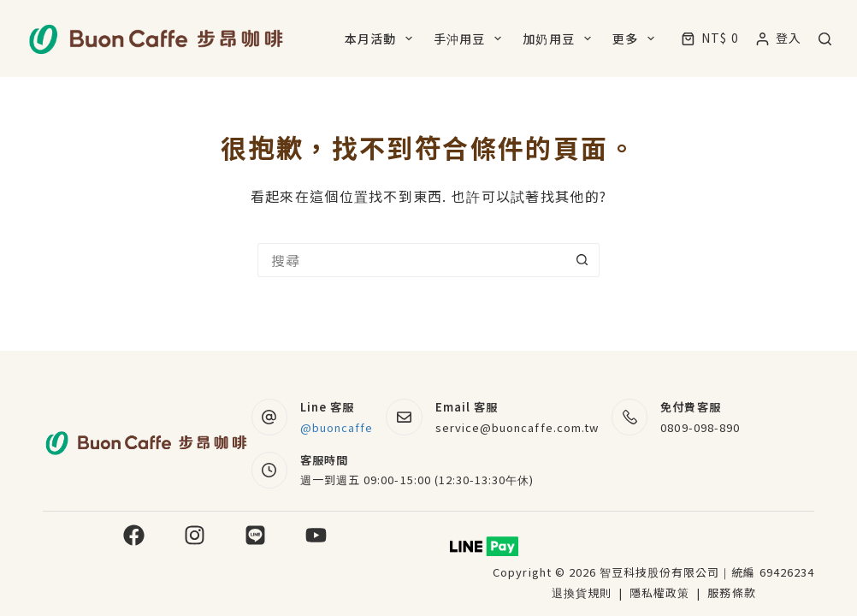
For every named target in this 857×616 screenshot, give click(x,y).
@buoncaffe (337, 427)
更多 (637, 38)
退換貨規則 (582, 592)
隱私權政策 (661, 592)
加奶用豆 (560, 38)
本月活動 (382, 38)
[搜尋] (825, 39)
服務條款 (731, 592)
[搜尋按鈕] (582, 260)
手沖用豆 (471, 38)
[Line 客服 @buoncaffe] (270, 417)
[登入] (779, 38)
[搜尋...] (411, 260)
